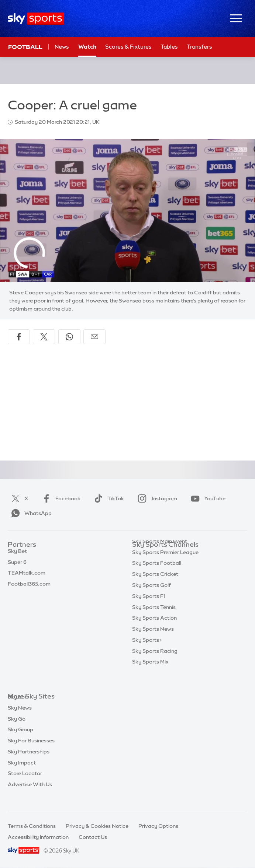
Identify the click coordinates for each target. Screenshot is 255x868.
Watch (87, 47)
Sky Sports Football (157, 578)
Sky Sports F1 (149, 611)
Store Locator (25, 784)
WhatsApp (30, 513)
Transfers (199, 47)
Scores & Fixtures (128, 47)
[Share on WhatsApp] (69, 337)
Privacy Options (158, 826)
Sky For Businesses (31, 752)
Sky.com (19, 708)
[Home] (36, 19)
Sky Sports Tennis (154, 622)
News (62, 47)
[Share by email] (94, 337)
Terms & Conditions (32, 826)
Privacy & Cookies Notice (97, 826)
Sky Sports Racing (155, 666)
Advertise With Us (30, 795)
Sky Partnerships (29, 763)
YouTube (207, 498)
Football (25, 47)
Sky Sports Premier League (165, 567)
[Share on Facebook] (19, 337)
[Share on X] (44, 337)
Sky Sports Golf (151, 600)
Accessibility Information (38, 837)
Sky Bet (17, 556)
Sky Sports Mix (150, 676)
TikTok (108, 498)
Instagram (156, 498)
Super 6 (17, 567)
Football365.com (29, 589)
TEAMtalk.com (27, 578)
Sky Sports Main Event (160, 556)
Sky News (20, 719)
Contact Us (93, 837)
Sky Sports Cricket (155, 589)
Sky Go (17, 730)
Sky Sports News (153, 644)
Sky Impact (22, 774)
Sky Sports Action (154, 633)
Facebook (60, 498)
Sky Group (20, 741)
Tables (169, 47)
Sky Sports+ (147, 655)
